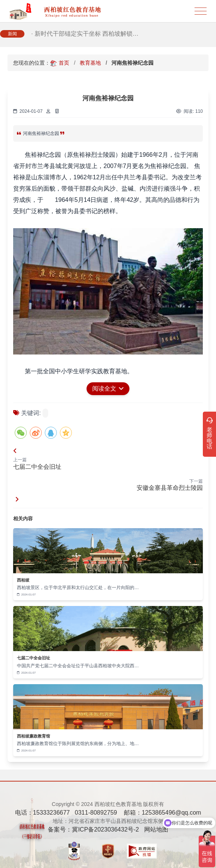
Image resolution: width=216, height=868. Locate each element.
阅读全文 (108, 389)
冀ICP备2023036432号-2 (105, 829)
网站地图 (156, 829)
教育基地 (90, 63)
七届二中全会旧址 (37, 467)
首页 (64, 63)
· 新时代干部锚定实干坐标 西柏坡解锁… (85, 35)
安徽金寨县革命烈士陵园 (170, 488)
